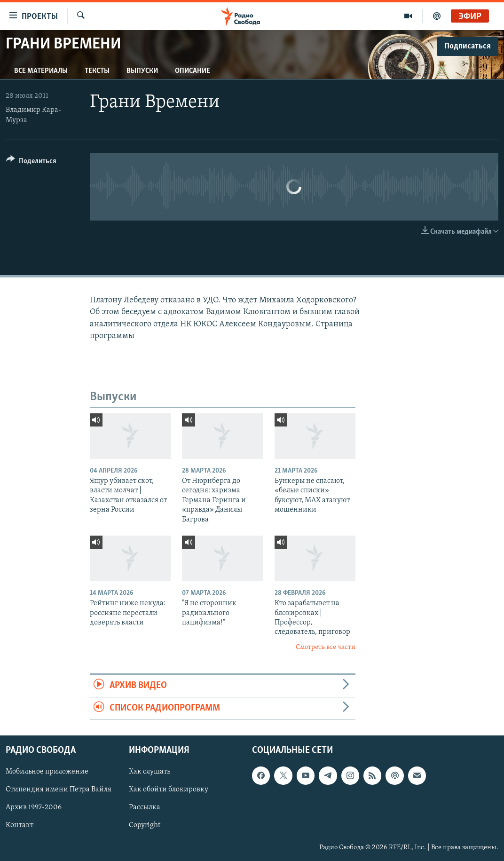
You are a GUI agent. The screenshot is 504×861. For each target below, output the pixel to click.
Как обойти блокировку (169, 790)
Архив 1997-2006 (34, 807)
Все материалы (41, 71)
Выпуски (142, 71)
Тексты (97, 71)
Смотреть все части (326, 647)
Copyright (145, 825)
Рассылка (145, 807)
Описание (193, 71)
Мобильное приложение (47, 772)
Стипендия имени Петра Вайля (59, 790)
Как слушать (150, 772)
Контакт (20, 825)
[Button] (31, 162)
